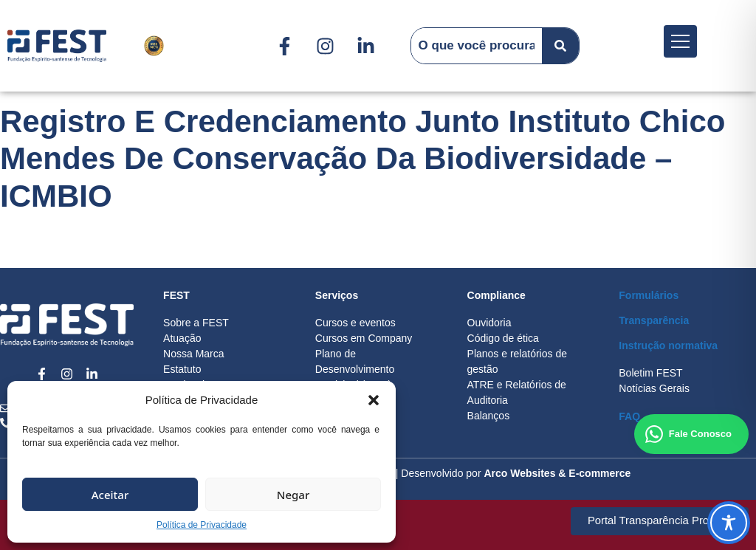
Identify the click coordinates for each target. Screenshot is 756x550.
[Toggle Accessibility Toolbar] (729, 523)
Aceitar (110, 495)
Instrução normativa (668, 346)
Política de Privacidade (202, 525)
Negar (293, 495)
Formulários (649, 295)
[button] (374, 400)
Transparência (654, 320)
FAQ (629, 416)
